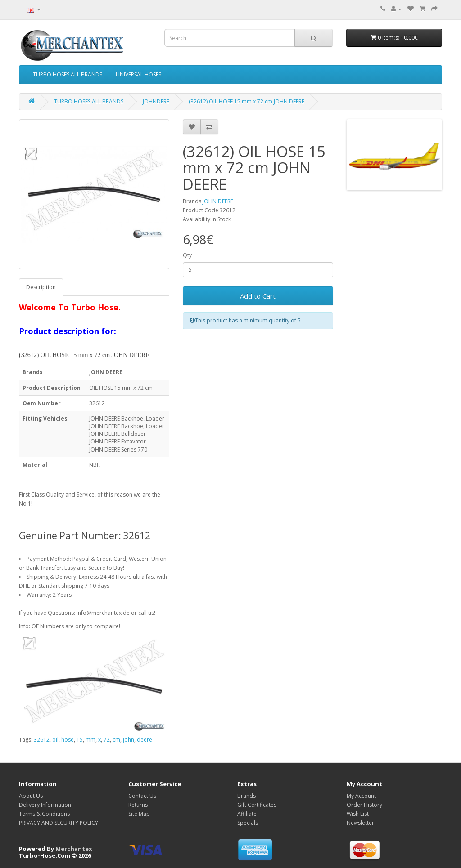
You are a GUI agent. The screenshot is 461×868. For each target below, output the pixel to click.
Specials (248, 823)
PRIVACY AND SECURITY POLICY (59, 823)
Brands (246, 796)
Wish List (358, 814)
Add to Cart (258, 296)
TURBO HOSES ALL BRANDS (68, 74)
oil (55, 740)
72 (107, 740)
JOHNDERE (156, 101)
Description (41, 287)
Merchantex (74, 849)
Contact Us (142, 796)
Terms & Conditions (44, 814)
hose (68, 740)
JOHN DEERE (218, 201)
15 (80, 740)
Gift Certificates (257, 805)
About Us (31, 796)
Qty (187, 255)
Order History (364, 805)
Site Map (139, 814)
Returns (138, 805)
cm (116, 740)
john (129, 740)
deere (145, 740)
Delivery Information (45, 805)
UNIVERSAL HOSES (138, 74)
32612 (42, 740)
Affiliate (247, 814)
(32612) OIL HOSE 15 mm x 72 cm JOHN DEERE (246, 101)
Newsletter (360, 823)
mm (90, 740)
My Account (361, 796)
